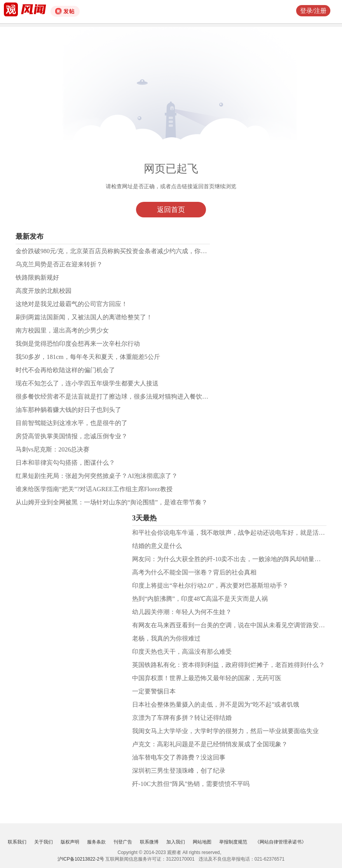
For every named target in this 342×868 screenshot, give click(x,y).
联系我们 (17, 842)
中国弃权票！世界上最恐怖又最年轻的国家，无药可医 (207, 678)
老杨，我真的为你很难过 (166, 638)
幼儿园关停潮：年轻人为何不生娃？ (182, 612)
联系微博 (149, 842)
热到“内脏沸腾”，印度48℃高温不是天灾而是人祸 (200, 599)
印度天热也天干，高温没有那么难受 (182, 652)
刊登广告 (123, 842)
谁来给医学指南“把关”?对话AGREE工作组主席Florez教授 (94, 489)
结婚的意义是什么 (157, 546)
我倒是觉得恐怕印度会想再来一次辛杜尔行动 (78, 344)
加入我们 (176, 842)
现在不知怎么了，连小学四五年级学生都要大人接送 (87, 383)
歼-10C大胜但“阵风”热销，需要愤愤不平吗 (191, 784)
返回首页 (171, 210)
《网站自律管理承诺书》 (281, 842)
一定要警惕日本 (154, 691)
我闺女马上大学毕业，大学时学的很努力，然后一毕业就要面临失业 (225, 731)
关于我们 (44, 842)
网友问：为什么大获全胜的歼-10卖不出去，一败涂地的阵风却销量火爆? (231, 559)
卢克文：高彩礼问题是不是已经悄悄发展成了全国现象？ (210, 744)
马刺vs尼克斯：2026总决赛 (52, 449)
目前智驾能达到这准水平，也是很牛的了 (72, 423)
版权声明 (70, 842)
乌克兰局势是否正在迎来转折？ (59, 264)
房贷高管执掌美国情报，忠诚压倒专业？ (72, 436)
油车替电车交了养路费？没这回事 (179, 757)
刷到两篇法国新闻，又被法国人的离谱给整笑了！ (84, 317)
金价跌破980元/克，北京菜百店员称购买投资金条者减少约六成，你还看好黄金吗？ (130, 251)
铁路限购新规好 (37, 277)
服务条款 (96, 842)
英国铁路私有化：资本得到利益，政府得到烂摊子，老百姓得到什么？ (229, 665)
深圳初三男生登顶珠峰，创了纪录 (179, 771)
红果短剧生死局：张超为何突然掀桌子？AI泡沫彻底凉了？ (97, 476)
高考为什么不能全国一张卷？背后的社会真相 (194, 572)
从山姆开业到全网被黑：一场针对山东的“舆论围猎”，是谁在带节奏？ (112, 502)
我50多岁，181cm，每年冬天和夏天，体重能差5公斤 (88, 357)
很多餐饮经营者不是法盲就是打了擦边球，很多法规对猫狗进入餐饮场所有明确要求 (131, 396)
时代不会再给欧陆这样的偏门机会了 (65, 370)
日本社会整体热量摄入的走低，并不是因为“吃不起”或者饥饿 (216, 704)
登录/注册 (313, 11)
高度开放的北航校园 (44, 291)
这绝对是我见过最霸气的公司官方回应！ (72, 304)
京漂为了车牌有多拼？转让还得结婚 (182, 718)
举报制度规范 (233, 842)
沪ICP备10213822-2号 (81, 859)
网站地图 (202, 842)
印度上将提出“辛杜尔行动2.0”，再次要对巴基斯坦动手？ (210, 585)
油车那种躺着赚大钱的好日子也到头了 (68, 410)
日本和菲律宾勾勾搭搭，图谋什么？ (65, 463)
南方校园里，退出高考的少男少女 (62, 330)
